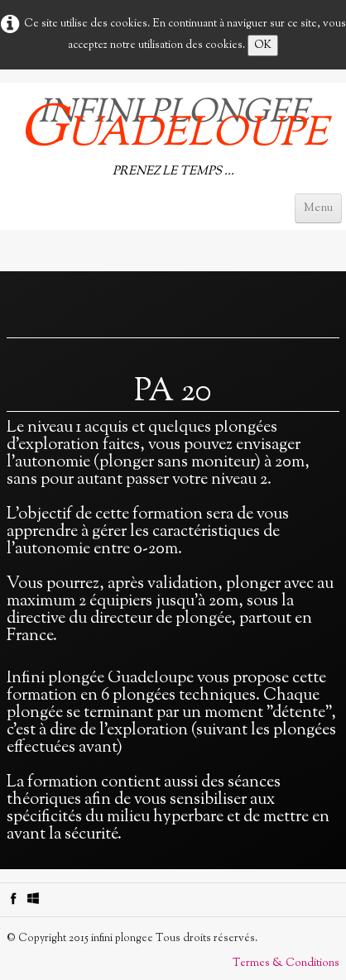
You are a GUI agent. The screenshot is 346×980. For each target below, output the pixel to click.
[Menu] (318, 208)
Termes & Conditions (286, 963)
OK (263, 45)
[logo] (173, 133)
